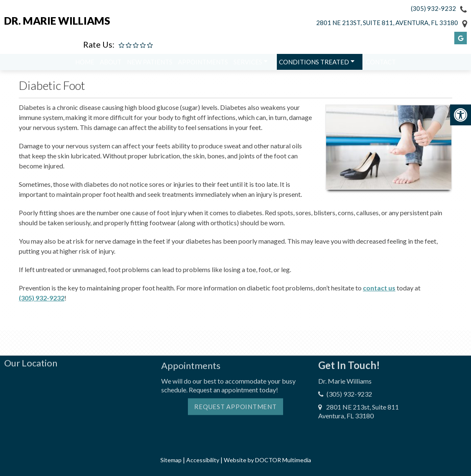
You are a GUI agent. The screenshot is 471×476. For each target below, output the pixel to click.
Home (85, 64)
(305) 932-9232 (433, 8)
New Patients (150, 64)
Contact (381, 64)
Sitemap (171, 460)
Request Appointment (235, 387)
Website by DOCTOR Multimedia (267, 460)
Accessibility (203, 460)
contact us (379, 288)
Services (248, 64)
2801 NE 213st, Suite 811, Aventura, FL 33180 (387, 23)
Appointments (203, 64)
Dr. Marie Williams (57, 20)
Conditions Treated (314, 64)
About (111, 64)
